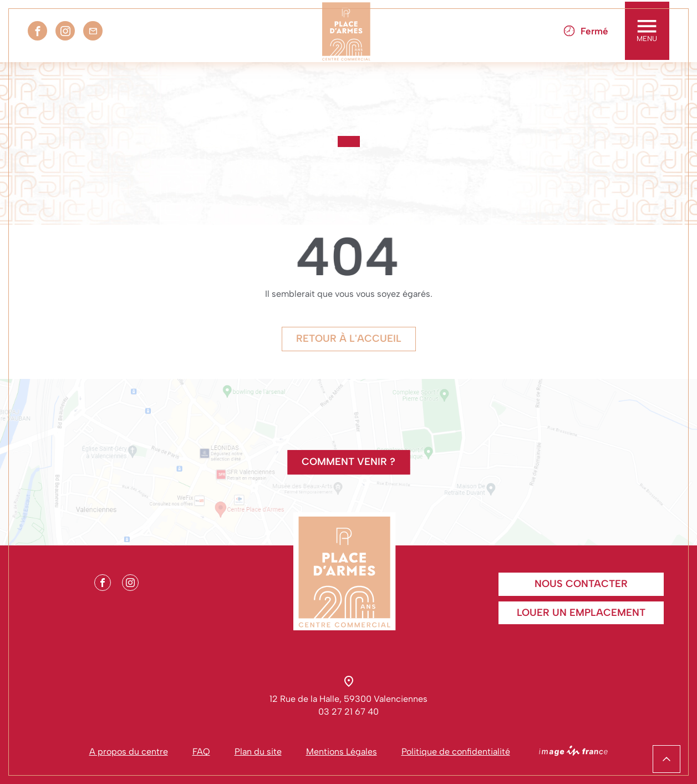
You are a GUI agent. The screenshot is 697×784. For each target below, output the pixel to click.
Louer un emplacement (581, 613)
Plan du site (258, 752)
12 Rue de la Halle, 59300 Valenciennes (348, 699)
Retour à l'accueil (349, 338)
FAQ (201, 752)
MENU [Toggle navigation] (647, 31)
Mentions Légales (342, 752)
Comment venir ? (348, 462)
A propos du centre (129, 752)
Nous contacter (581, 584)
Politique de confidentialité (456, 752)
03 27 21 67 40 (348, 712)
